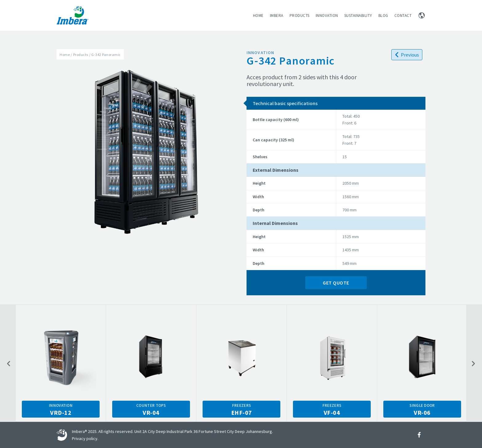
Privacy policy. (85, 438)
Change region (422, 15)
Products (300, 16)
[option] (61, 363)
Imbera (277, 16)
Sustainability (358, 16)
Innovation (327, 16)
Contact (403, 16)
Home (258, 16)
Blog (383, 16)
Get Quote (336, 283)
